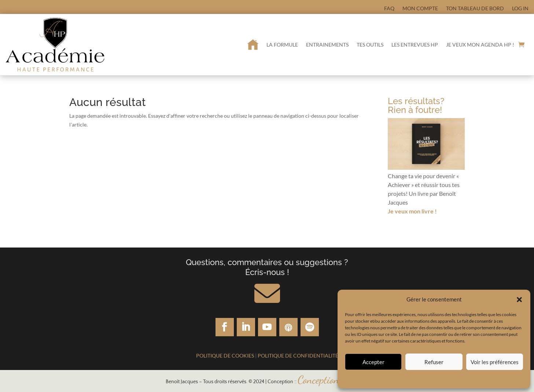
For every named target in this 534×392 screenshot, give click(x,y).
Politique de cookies (405, 378)
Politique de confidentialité (453, 378)
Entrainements (327, 45)
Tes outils (370, 45)
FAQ (389, 8)
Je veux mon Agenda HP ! (480, 45)
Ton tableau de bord (475, 8)
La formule (282, 45)
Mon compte (420, 8)
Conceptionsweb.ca (333, 380)
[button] (519, 300)
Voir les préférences (495, 362)
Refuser (434, 362)
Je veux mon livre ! (412, 211)
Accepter (373, 362)
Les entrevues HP (415, 45)
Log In (520, 8)
